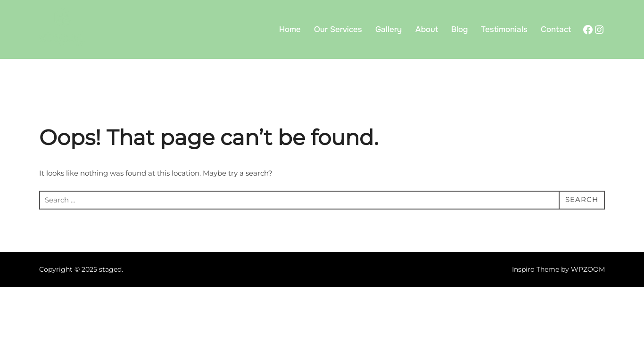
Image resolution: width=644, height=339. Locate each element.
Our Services (338, 29)
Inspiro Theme (536, 269)
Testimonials (504, 29)
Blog (459, 29)
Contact (556, 29)
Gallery (388, 29)
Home (290, 29)
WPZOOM (588, 269)
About (427, 29)
